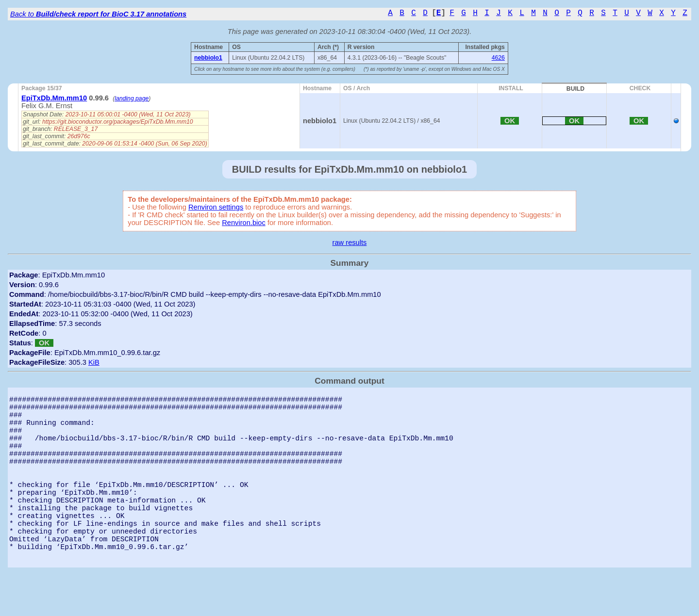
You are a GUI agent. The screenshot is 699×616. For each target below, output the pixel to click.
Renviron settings (216, 207)
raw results (350, 243)
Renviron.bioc (244, 223)
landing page (132, 98)
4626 (498, 58)
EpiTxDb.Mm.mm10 (54, 98)
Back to (98, 14)
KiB (94, 362)
